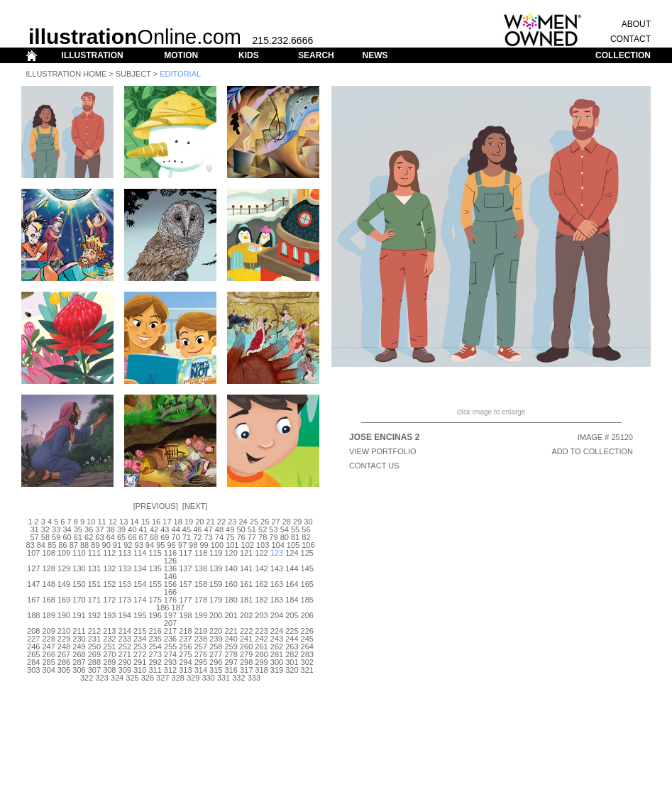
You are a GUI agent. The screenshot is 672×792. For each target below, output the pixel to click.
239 (216, 639)
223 (261, 631)
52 (263, 529)
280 (261, 654)
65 (121, 537)
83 (30, 545)
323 (101, 678)
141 (246, 568)
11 (101, 522)
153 (125, 584)
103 (263, 545)
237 (185, 639)
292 (155, 662)
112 (109, 553)
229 (64, 639)
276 (201, 654)
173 (125, 600)
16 (156, 522)
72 (197, 537)
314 (201, 670)
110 (79, 553)
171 (94, 600)
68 (154, 537)
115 (155, 553)
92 (128, 545)
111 (94, 553)
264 (307, 647)
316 (231, 670)
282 (292, 654)
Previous (156, 506)
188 (33, 615)
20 (199, 522)
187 (178, 607)
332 (238, 678)
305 (64, 670)
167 (33, 600)
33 (56, 529)
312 (170, 670)
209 (48, 631)
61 (78, 537)
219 (201, 631)
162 (261, 584)
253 (140, 647)
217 (170, 631)
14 (134, 522)
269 (94, 654)
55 (295, 529)
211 (79, 631)
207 (170, 623)
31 (34, 529)
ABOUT (636, 24)
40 (132, 529)
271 (125, 654)
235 (155, 639)
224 (277, 631)
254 (155, 647)
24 (243, 522)
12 (113, 522)
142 (261, 568)
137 (185, 568)
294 (185, 662)
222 (246, 631)
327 (163, 678)
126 (170, 561)
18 (178, 522)
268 (79, 654)
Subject (133, 74)
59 (56, 537)
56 (306, 529)
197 (170, 615)
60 (67, 537)
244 (292, 639)
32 (45, 529)
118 (201, 553)
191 (79, 615)
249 (79, 647)
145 (307, 568)
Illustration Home (66, 74)
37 (99, 529)
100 (217, 545)
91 (117, 545)
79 (273, 537)
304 (48, 670)
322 (87, 678)
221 (231, 631)
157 (185, 584)
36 (89, 529)
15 (145, 522)
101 (232, 545)
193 (109, 615)
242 (261, 639)
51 (252, 529)
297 (231, 662)
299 (261, 662)
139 (216, 568)
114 (140, 553)
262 (277, 647)
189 (48, 615)
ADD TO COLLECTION (592, 451)
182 (261, 600)
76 (241, 537)
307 (94, 670)
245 (307, 639)
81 (295, 537)
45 (187, 529)
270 (109, 654)
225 (292, 631)
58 (45, 537)
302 (307, 662)
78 (263, 537)
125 (307, 553)
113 (125, 553)
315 (216, 670)
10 (91, 522)
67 (143, 537)
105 (293, 545)
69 (165, 537)
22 (221, 522)
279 (246, 654)
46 (197, 529)
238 (201, 639)
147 (33, 584)
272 (140, 654)
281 (277, 654)
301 (292, 662)
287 (79, 662)
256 (185, 647)
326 (148, 678)
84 (41, 545)
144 (292, 568)
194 (125, 615)
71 (187, 537)
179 (216, 600)
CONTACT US (374, 466)
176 (170, 600)
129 (64, 568)
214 (125, 631)
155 (155, 584)
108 (48, 553)
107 (33, 553)
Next (195, 506)
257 (201, 647)
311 (155, 670)
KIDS (249, 55)
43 (165, 529)
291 (140, 662)
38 (111, 529)
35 (78, 529)
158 (201, 584)
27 (275, 522)
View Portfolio (383, 451)
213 (109, 631)
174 (140, 600)
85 (52, 545)
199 (201, 615)
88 (84, 545)
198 (185, 615)
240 (231, 639)
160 (231, 584)
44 (176, 529)
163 (277, 584)
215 (140, 631)
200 (216, 615)
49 (230, 529)
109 (64, 553)
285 (48, 662)
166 (170, 592)
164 (292, 584)
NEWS (375, 55)
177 (185, 600)
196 (155, 615)
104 (277, 545)
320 (292, 670)
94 (150, 545)
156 (170, 584)
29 (297, 522)
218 (185, 631)
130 (79, 568)
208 (33, 631)
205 (292, 615)
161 (246, 584)
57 (34, 537)
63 (99, 537)
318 (261, 670)
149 (64, 584)
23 (232, 522)
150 (79, 584)
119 (216, 553)
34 (67, 529)
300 (277, 662)
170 (79, 600)
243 (277, 639)
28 (287, 522)
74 (219, 537)
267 (64, 654)
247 (48, 647)
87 (74, 545)
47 (208, 529)
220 (216, 631)
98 (193, 545)
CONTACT (630, 39)
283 (307, 654)
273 (155, 654)
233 (125, 639)
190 (64, 615)
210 (64, 631)
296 (216, 662)
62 (89, 537)
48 (219, 529)
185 (307, 600)
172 (109, 600)
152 (109, 584)
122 (261, 553)
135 (155, 568)
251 (109, 647)
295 (201, 662)
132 (109, 568)
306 (79, 670)
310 (140, 670)
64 (111, 537)
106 (308, 545)
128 (48, 568)
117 (185, 553)
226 (307, 631)
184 (292, 600)
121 (246, 553)
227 (33, 639)
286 (64, 662)
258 (216, 647)
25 (254, 522)
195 (140, 615)
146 (170, 576)
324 (117, 678)
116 (170, 553)
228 (48, 639)
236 (170, 639)
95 (160, 545)
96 (171, 545)
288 (94, 662)
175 (155, 600)
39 (121, 529)
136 (170, 568)
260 (246, 647)
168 (48, 600)
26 (265, 522)
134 (140, 568)
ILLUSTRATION (93, 55)
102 (248, 545)
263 (292, 647)
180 (231, 600)
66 (132, 537)
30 (308, 522)
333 (254, 678)
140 (231, 568)
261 (261, 647)
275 (185, 654)
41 (143, 529)
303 (33, 670)
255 (170, 647)
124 (292, 553)
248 (64, 647)
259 (231, 647)
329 (193, 678)
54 (285, 529)
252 (125, 647)
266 (48, 654)
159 (216, 584)
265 (33, 654)
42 (154, 529)
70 (176, 537)
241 (246, 639)
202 (246, 615)
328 (178, 678)
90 (106, 545)
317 (246, 670)
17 (167, 522)
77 (252, 537)
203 (261, 615)
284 (33, 662)
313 (185, 670)
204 (277, 615)
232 (109, 639)
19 (189, 522)
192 (94, 615)
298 (246, 662)
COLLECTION (623, 55)
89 (95, 545)
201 (231, 615)
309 (125, 670)
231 (94, 639)
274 (170, 654)
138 (201, 568)
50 (241, 529)
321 (307, 670)
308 (109, 670)
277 (216, 654)
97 (182, 545)
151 (94, 584)
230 (79, 639)
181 (246, 600)
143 (277, 568)
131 (94, 568)
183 (277, 600)
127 (33, 568)
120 (231, 553)
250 (94, 647)
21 (211, 522)
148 (48, 584)
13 (123, 522)
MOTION (181, 55)
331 (224, 678)
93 (139, 545)
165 (307, 584)
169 (64, 600)
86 (62, 545)
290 (125, 662)
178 (201, 600)
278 (231, 654)
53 (273, 529)
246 (33, 647)
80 (285, 537)
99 (204, 545)
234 (140, 639)
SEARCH (316, 55)
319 (277, 670)
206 (307, 615)
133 (125, 568)
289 (109, 662)
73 (208, 537)
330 (208, 678)
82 (306, 537)
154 (140, 584)
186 (163, 607)
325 (132, 678)
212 (94, 631)
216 (155, 631)
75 (230, 537)
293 (170, 662)
